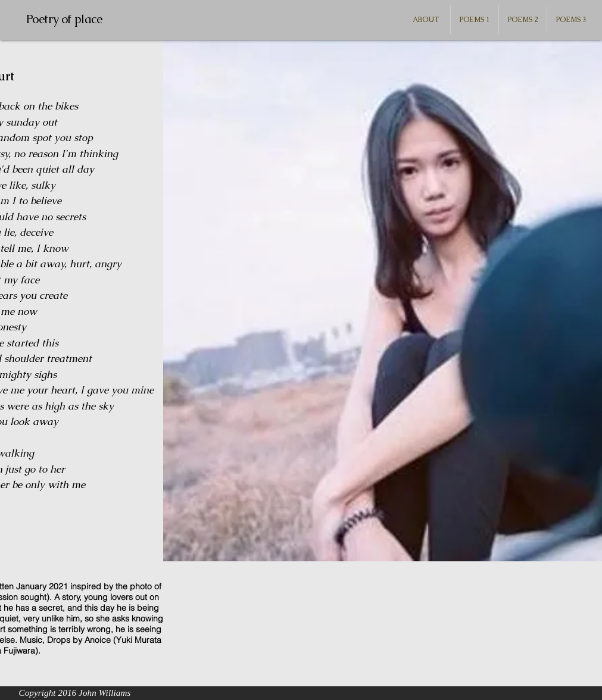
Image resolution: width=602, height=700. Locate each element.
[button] (475, 20)
